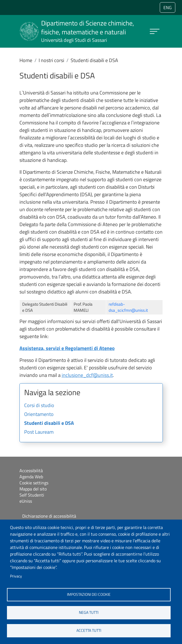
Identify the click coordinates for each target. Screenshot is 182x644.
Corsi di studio (39, 406)
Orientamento (39, 415)
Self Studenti (32, 495)
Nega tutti (89, 612)
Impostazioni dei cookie (89, 594)
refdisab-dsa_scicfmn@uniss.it (128, 307)
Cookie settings (34, 483)
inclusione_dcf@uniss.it (87, 375)
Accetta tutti (89, 630)
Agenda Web (31, 477)
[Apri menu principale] (155, 31)
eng (168, 7)
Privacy (16, 576)
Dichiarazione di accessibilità (49, 516)
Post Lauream (39, 432)
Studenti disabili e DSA (49, 423)
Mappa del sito (33, 489)
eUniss (26, 501)
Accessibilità (31, 471)
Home (26, 60)
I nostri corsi (51, 60)
